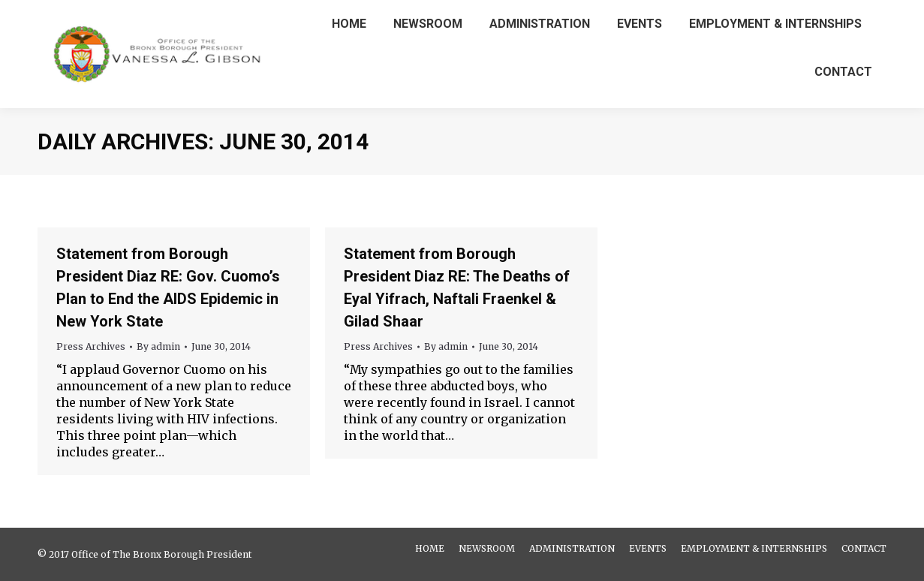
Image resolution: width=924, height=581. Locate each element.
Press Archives (91, 346)
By (158, 346)
